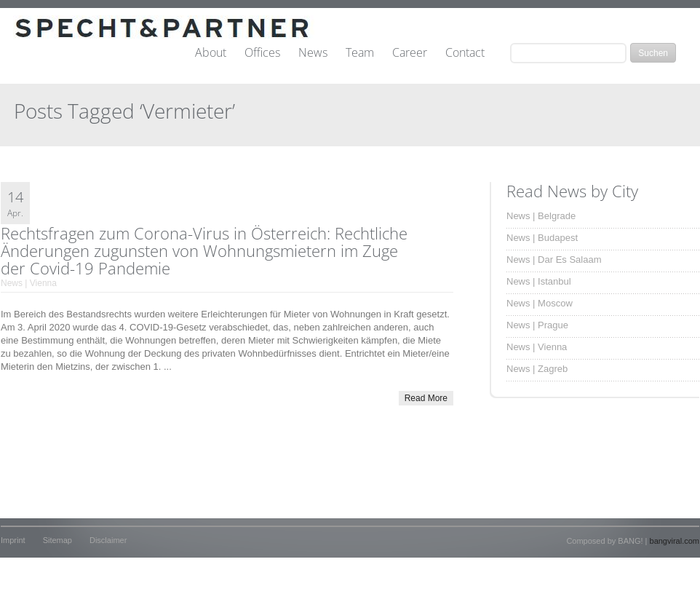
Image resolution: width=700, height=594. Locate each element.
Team (360, 53)
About (211, 53)
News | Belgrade (541, 216)
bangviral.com (675, 541)
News (313, 53)
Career (410, 53)
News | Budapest (542, 238)
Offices (262, 53)
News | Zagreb (537, 369)
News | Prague (537, 325)
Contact (465, 53)
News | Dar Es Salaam (554, 260)
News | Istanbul (539, 281)
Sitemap (57, 540)
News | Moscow (540, 303)
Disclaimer (108, 540)
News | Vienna (29, 283)
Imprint (13, 540)
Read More (426, 398)
